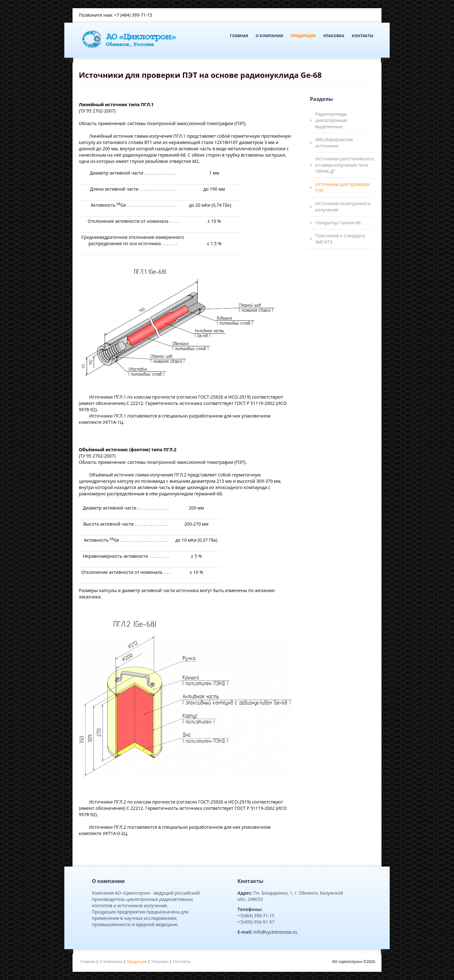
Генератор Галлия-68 (338, 223)
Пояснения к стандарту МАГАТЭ (340, 239)
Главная (239, 36)
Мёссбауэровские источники (334, 143)
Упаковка (334, 36)
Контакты (363, 36)
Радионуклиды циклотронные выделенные (331, 120)
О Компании (270, 36)
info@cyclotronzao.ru (275, 932)
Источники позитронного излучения (343, 207)
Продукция (303, 36)
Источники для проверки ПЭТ (342, 187)
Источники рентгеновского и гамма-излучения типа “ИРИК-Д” (345, 165)
